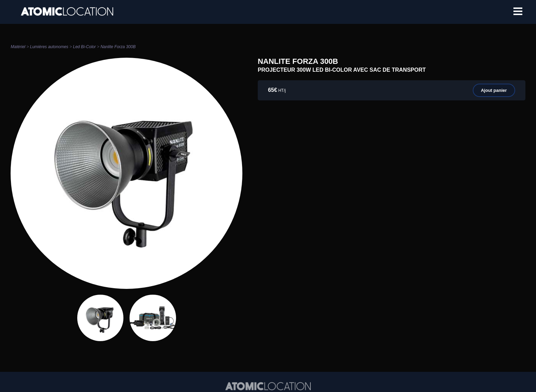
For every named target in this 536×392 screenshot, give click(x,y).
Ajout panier (494, 90)
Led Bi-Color (85, 47)
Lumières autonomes (49, 47)
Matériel (18, 47)
